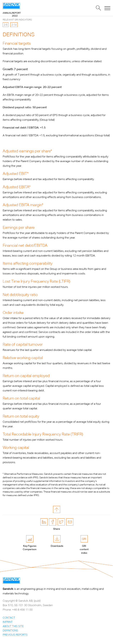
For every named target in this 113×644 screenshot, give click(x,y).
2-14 (14, 25)
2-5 (6, 25)
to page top (57, 509)
